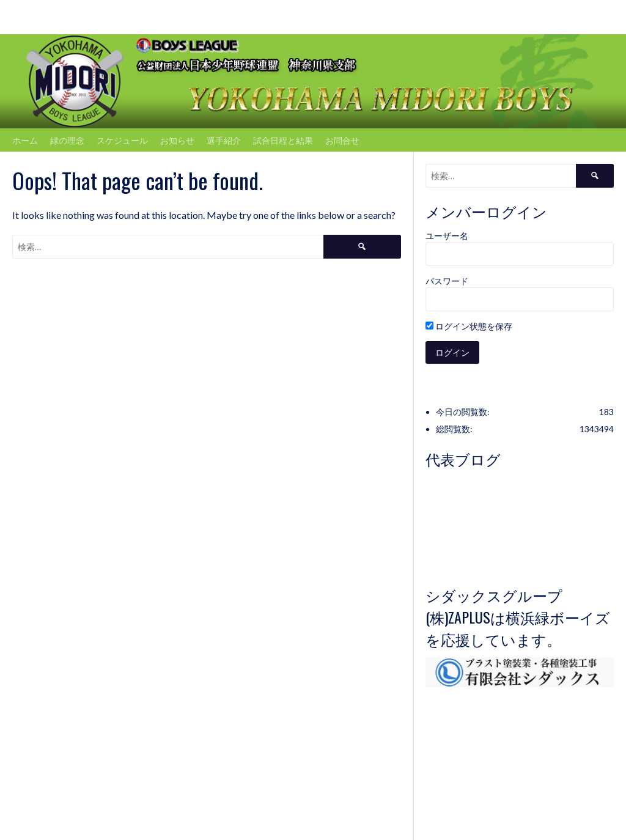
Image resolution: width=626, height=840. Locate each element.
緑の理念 (67, 140)
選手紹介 (224, 140)
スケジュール (122, 140)
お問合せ (342, 140)
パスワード (447, 281)
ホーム (25, 140)
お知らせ (177, 140)
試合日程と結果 (283, 140)
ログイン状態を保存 (469, 326)
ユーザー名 (447, 236)
